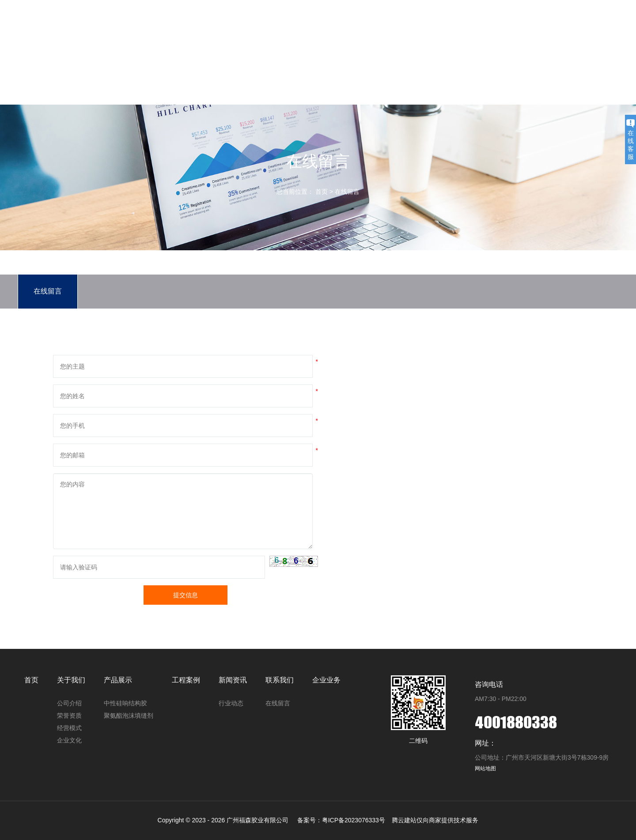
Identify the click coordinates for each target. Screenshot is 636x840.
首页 (261, 55)
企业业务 (519, 55)
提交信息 (185, 595)
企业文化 (69, 740)
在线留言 (347, 192)
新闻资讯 (433, 55)
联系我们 (476, 55)
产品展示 (347, 55)
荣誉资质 (69, 716)
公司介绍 (69, 703)
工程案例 (390, 55)
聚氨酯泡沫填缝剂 (129, 716)
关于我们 (304, 55)
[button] (294, 561)
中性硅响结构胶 (125, 703)
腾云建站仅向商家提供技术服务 (435, 820)
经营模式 (69, 728)
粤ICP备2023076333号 (354, 820)
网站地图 (485, 768)
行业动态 (231, 703)
